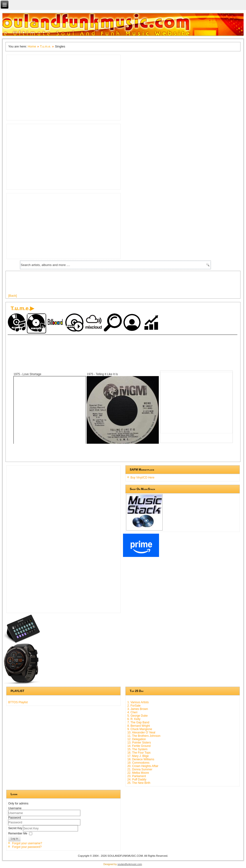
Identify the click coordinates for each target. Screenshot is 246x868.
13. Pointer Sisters (139, 743)
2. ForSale (134, 706)
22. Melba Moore (138, 773)
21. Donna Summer (140, 769)
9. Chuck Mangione (140, 729)
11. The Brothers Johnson (144, 736)
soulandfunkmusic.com (130, 864)
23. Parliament (137, 776)
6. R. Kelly (134, 719)
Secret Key (16, 828)
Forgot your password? (27, 847)
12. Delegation (137, 739)
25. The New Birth (139, 783)
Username (15, 808)
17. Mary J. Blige (138, 756)
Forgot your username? (27, 843)
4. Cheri (132, 712)
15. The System (137, 749)
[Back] (12, 296)
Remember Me (18, 833)
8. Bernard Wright (139, 726)
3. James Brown (138, 709)
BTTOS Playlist (18, 702)
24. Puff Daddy (137, 779)
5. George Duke (138, 716)
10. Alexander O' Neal (141, 732)
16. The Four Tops (139, 753)
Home (32, 46)
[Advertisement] (96, 284)
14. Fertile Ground (139, 746)
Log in (14, 839)
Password (15, 818)
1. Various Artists (138, 702)
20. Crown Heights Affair (143, 766)
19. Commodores (138, 763)
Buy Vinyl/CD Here (142, 478)
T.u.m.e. (45, 46)
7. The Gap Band (138, 722)
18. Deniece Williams (141, 759)
